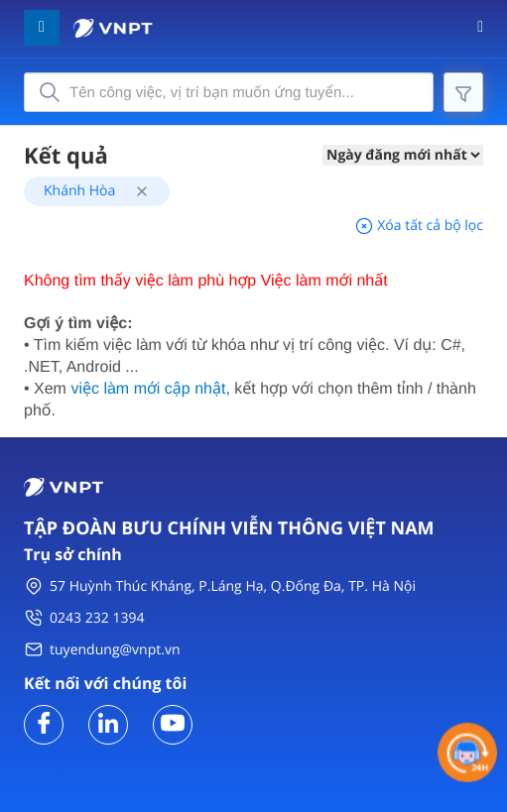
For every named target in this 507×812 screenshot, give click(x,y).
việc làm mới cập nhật (148, 389)
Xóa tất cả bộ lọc (419, 226)
